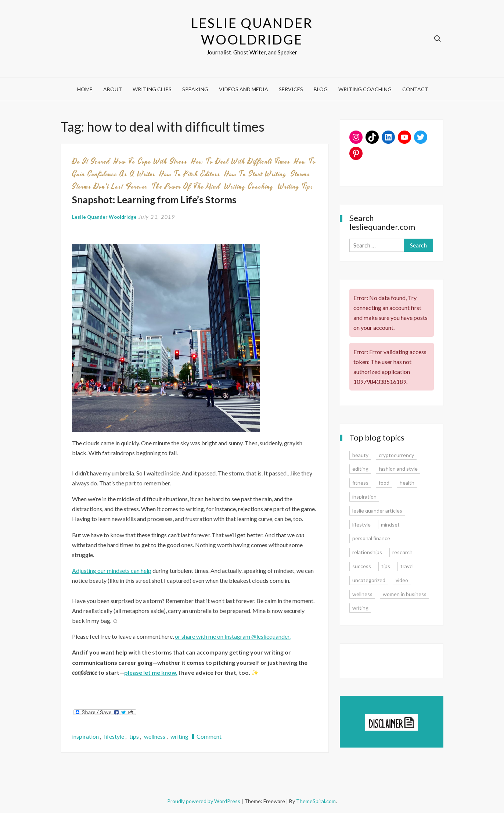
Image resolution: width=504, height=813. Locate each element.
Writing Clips (152, 89)
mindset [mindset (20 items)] (390, 525)
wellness (155, 736)
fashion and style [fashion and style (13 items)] (398, 469)
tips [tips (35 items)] (386, 566)
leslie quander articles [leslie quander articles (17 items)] (377, 511)
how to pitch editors (190, 174)
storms (300, 174)
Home (85, 89)
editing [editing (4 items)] (360, 469)
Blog (321, 89)
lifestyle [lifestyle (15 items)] (361, 525)
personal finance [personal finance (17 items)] (371, 538)
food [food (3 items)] (384, 483)
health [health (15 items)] (407, 483)
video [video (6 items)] (402, 580)
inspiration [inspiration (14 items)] (364, 497)
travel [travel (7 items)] (407, 566)
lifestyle (114, 736)
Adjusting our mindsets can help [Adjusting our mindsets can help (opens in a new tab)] (112, 570)
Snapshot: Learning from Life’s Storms (154, 200)
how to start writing (255, 174)
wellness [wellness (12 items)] (362, 594)
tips (134, 736)
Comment (209, 736)
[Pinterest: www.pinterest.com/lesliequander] (356, 153)
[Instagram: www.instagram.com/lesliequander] (356, 137)
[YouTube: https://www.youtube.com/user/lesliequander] (404, 137)
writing (179, 736)
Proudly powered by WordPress (204, 801)
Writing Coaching (365, 89)
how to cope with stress (151, 161)
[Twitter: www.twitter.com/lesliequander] (421, 137)
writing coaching (249, 186)
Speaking (195, 89)
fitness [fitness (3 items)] (360, 483)
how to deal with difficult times (241, 161)
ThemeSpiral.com (316, 801)
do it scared (91, 161)
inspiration (85, 736)
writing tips (296, 186)
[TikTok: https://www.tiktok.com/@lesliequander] (372, 137)
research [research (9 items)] (402, 552)
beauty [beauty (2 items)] (360, 455)
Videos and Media (244, 89)
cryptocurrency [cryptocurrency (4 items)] (396, 455)
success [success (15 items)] (362, 566)
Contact (415, 89)
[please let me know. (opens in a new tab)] (151, 672)
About (113, 89)
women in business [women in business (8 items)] (405, 594)
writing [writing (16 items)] (360, 608)
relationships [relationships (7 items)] (367, 552)
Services (291, 89)
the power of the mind (186, 186)
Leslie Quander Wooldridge (252, 31)
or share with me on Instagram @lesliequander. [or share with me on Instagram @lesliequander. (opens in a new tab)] (233, 636)
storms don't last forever (110, 186)
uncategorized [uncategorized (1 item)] (369, 580)
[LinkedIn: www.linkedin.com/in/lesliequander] (388, 137)
